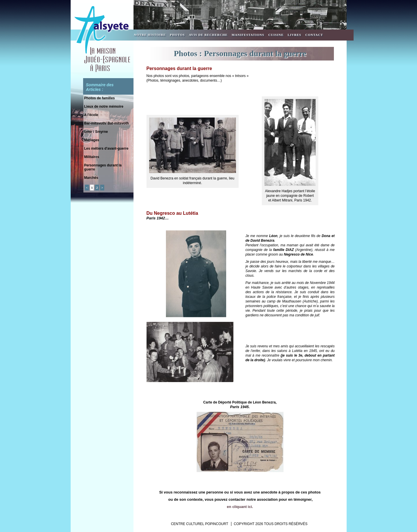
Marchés (91, 178)
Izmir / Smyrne (96, 132)
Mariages (92, 140)
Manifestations (248, 35)
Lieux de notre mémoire (104, 107)
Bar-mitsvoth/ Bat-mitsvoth (107, 123)
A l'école (91, 115)
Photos (178, 35)
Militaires (92, 157)
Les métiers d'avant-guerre (106, 148)
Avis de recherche (208, 35)
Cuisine (276, 35)
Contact (314, 35)
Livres (294, 35)
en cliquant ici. (240, 507)
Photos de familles (100, 98)
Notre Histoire (150, 35)
